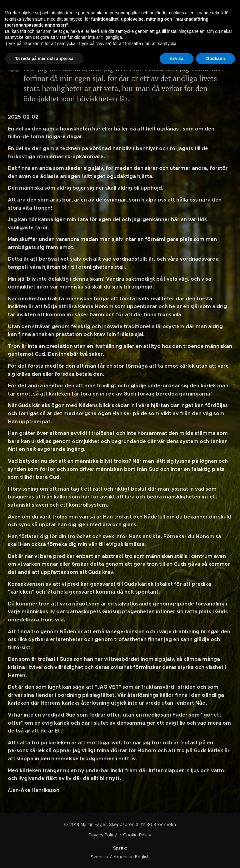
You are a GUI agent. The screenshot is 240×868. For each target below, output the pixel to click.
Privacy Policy (103, 835)
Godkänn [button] (215, 59)
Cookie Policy (137, 835)
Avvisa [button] (177, 59)
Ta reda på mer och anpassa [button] (44, 59)
